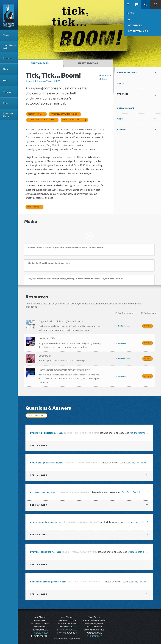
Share (105, 79)
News (6, 103)
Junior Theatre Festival (10, 47)
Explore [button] (122, 130)
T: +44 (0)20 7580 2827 (67, 630)
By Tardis (35, 493)
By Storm (35, 552)
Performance (150, 313)
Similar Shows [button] (126, 108)
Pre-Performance (127, 313)
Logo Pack (45, 355)
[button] (137, 4)
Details (147, 326)
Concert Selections (88, 63)
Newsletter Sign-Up (8, 115)
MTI (130, 20)
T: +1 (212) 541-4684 (40, 633)
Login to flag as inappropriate (83, 433)
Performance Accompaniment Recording (64, 370)
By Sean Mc (36, 433)
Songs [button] (121, 83)
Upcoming (123, 94)
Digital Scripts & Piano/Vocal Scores (61, 321)
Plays (5, 69)
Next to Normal (138, 433)
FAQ (5, 81)
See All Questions (35, 415)
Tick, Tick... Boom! (40, 63)
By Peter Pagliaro (40, 582)
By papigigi (36, 463)
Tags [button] (120, 119)
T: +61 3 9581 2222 (94, 636)
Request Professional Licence (41, 120)
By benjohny (37, 522)
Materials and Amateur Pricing (64, 114)
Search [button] (146, 4)
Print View (107, 75)
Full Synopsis (33, 207)
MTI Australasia (138, 31)
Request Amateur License (73, 120)
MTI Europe (135, 25)
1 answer (39, 445)
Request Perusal (35, 114)
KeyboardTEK (47, 338)
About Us (7, 92)
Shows (6, 35)
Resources (8, 58)
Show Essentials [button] (127, 73)
